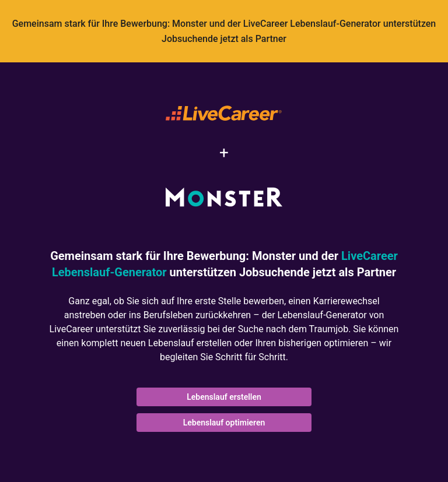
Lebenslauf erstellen (224, 397)
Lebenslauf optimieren (224, 423)
